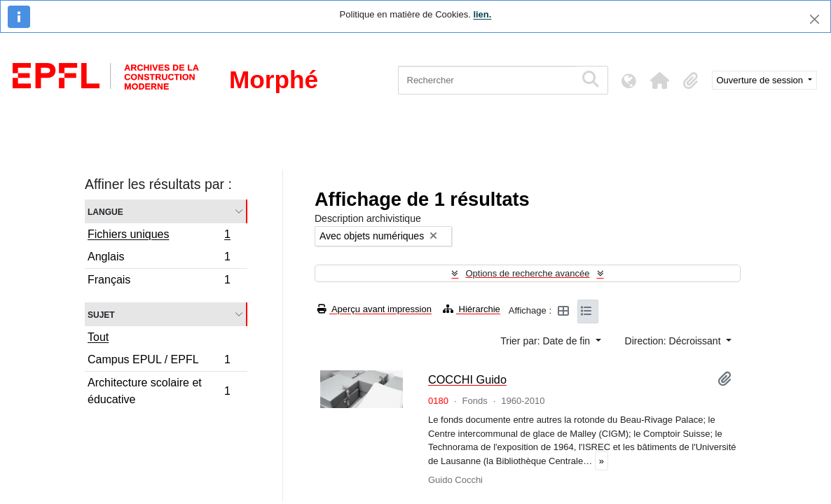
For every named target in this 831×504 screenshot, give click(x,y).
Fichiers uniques (159, 236)
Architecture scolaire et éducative (159, 391)
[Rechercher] (487, 80)
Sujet (101, 314)
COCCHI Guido (467, 379)
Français (159, 281)
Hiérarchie (472, 309)
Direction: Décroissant (674, 341)
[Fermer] (815, 19)
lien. (482, 14)
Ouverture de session (761, 80)
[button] (660, 80)
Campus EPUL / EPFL (159, 362)
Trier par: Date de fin (547, 341)
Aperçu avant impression (375, 309)
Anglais (159, 259)
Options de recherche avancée (527, 273)
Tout (98, 337)
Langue (105, 211)
